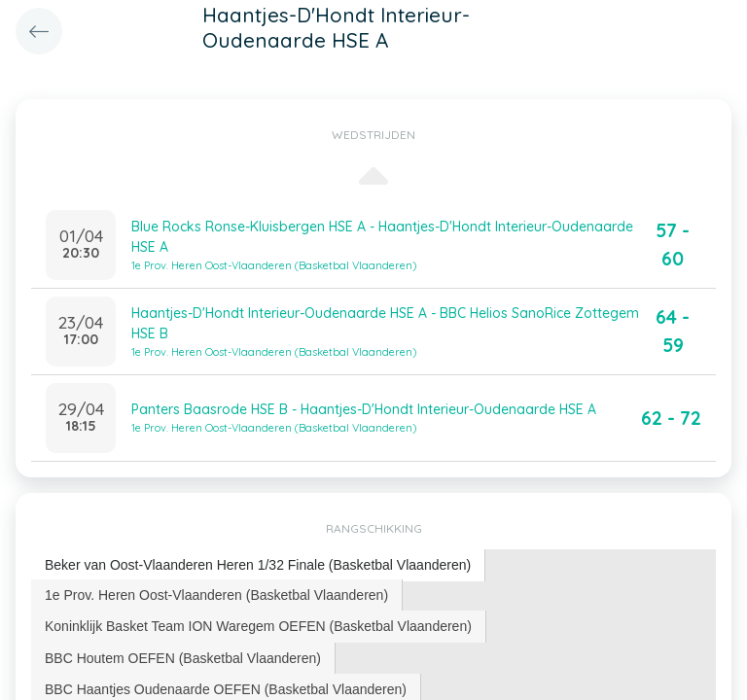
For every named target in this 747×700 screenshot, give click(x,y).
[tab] (258, 565)
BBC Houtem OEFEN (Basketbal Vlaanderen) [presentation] (183, 658)
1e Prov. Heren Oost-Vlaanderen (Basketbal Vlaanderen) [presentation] (216, 595)
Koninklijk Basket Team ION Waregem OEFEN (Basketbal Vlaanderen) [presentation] (258, 626)
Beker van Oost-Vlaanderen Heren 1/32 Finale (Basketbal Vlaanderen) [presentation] (258, 565)
